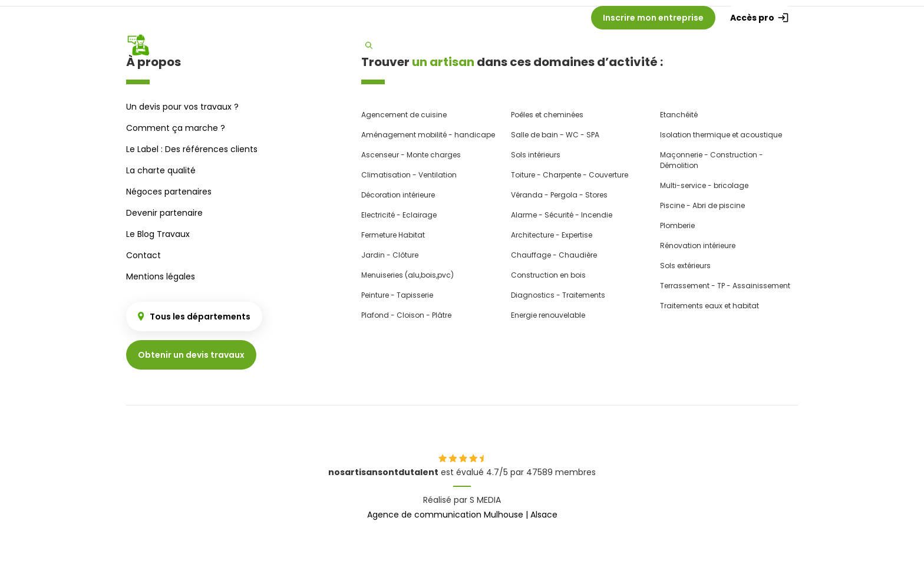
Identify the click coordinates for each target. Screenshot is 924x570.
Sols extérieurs (685, 266)
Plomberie (677, 225)
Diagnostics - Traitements (558, 295)
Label (778, 45)
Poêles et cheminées (547, 115)
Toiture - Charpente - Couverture (570, 175)
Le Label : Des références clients (192, 149)
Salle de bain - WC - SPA (555, 135)
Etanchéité (679, 115)
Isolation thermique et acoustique (721, 135)
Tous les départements (194, 317)
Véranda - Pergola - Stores (559, 195)
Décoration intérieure (398, 195)
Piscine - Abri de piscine (702, 205)
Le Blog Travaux (158, 234)
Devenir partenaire (164, 213)
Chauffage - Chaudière (554, 255)
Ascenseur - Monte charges (411, 155)
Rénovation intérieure (698, 246)
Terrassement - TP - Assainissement (725, 286)
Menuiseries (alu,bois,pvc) (407, 275)
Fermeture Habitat (393, 235)
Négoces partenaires (169, 192)
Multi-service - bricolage (704, 185)
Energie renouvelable (548, 315)
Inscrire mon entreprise (653, 18)
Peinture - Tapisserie (397, 295)
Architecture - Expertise (552, 235)
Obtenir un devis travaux (191, 355)
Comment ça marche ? (522, 45)
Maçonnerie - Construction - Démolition (712, 160)
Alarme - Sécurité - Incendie (562, 215)
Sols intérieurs (536, 155)
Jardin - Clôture (390, 255)
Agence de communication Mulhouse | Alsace (462, 515)
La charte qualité (161, 170)
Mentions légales (161, 276)
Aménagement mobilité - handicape (428, 135)
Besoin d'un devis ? (630, 45)
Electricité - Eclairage (399, 215)
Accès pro (760, 18)
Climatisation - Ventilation (409, 175)
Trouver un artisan (410, 45)
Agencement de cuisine (404, 115)
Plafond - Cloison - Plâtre (406, 315)
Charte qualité (718, 45)
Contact (143, 255)
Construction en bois (548, 275)
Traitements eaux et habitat (709, 306)
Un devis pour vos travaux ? (182, 107)
